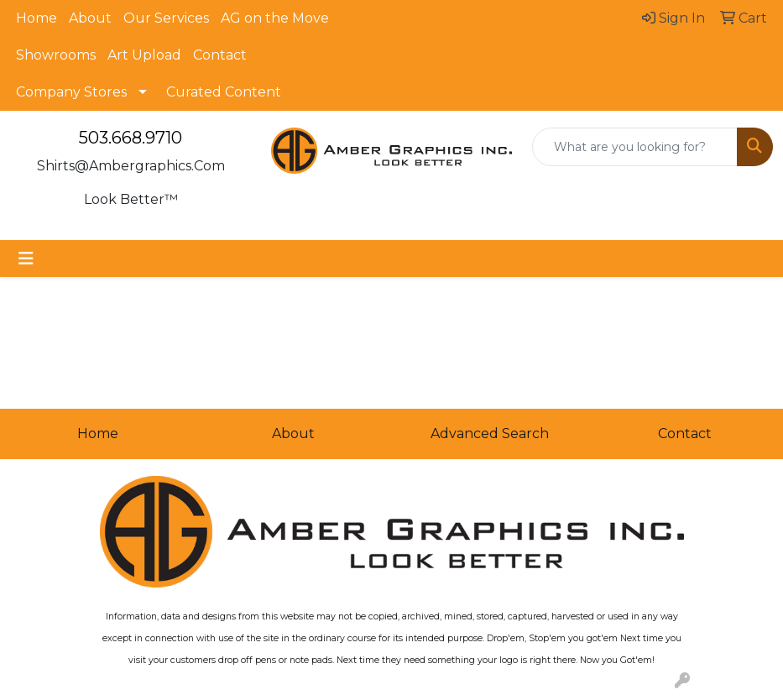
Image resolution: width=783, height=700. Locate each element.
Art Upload (144, 55)
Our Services (166, 18)
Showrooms (56, 55)
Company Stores (71, 92)
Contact (220, 55)
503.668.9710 (130, 138)
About (90, 18)
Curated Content (224, 92)
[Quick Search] (635, 147)
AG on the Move (275, 18)
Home (37, 18)
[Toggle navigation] (26, 259)
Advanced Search (490, 434)
